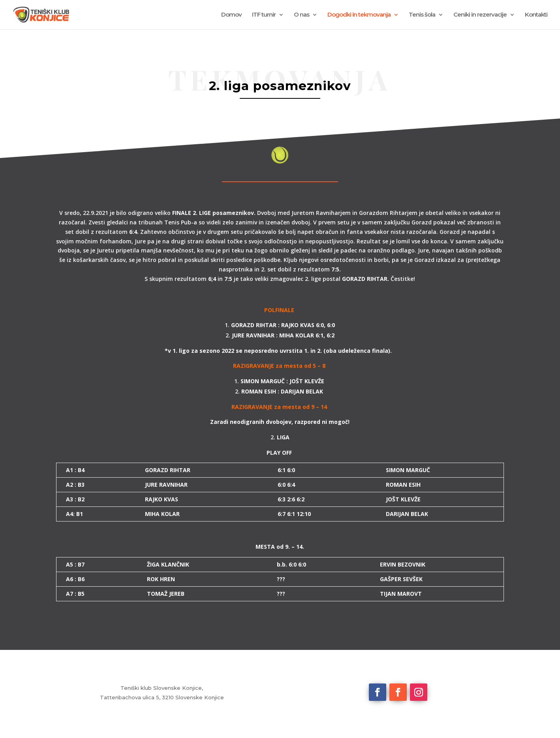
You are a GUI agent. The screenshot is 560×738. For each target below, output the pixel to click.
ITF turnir (264, 15)
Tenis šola (422, 15)
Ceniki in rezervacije (480, 15)
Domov (231, 15)
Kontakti (536, 15)
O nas (302, 15)
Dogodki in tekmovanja (359, 15)
